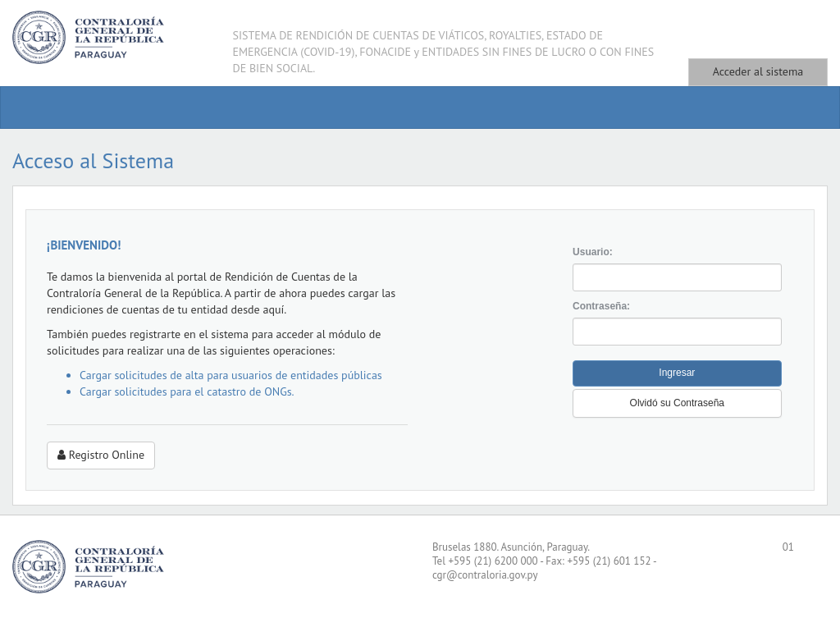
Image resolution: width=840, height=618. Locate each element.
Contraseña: (601, 306)
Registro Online (101, 455)
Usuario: (593, 252)
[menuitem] (34, 108)
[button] (677, 403)
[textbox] (677, 277)
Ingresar (677, 373)
